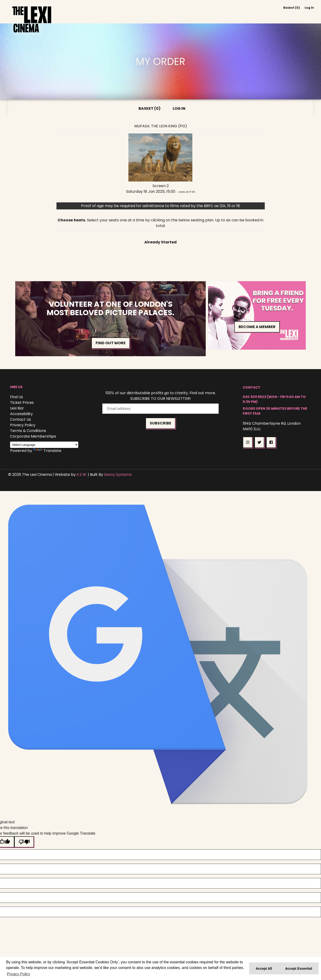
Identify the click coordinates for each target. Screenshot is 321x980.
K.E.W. (82, 475)
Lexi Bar (17, 408)
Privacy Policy (23, 425)
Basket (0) (292, 8)
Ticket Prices (22, 403)
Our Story (141, 16)
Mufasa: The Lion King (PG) (161, 126)
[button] (248, 442)
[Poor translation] (24, 842)
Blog (167, 16)
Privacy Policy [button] (19, 974)
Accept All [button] (264, 969)
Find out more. (203, 393)
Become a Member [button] (257, 326)
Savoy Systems (118, 475)
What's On (111, 16)
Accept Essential (299, 969)
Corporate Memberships (33, 436)
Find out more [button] (111, 343)
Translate (47, 451)
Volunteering (223, 16)
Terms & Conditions (28, 431)
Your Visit (269, 16)
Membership (188, 16)
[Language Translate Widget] (44, 445)
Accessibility (21, 414)
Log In (309, 8)
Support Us (300, 16)
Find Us (17, 397)
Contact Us (21, 419)
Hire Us (248, 16)
